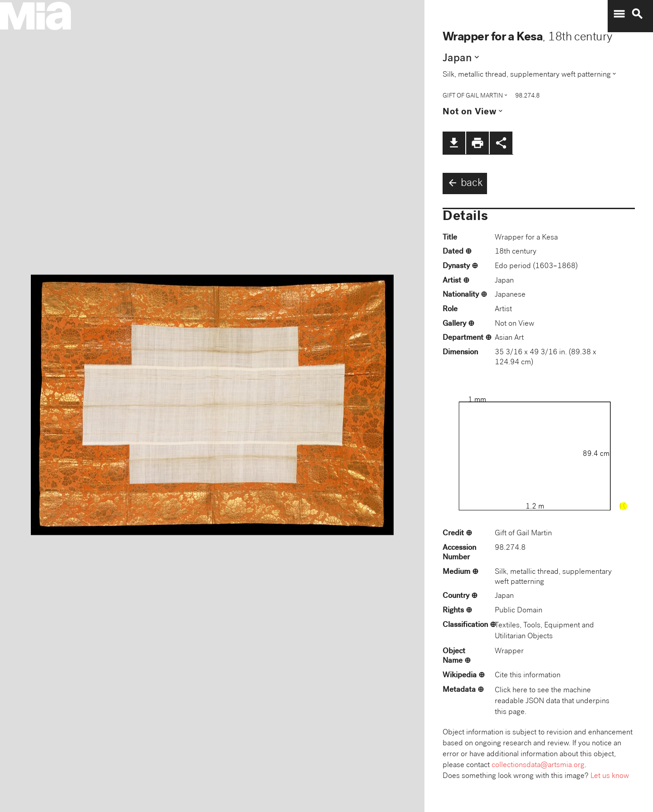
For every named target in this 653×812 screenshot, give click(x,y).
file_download (454, 143)
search (637, 14)
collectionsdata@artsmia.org (538, 766)
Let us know (610, 776)
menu (619, 14)
